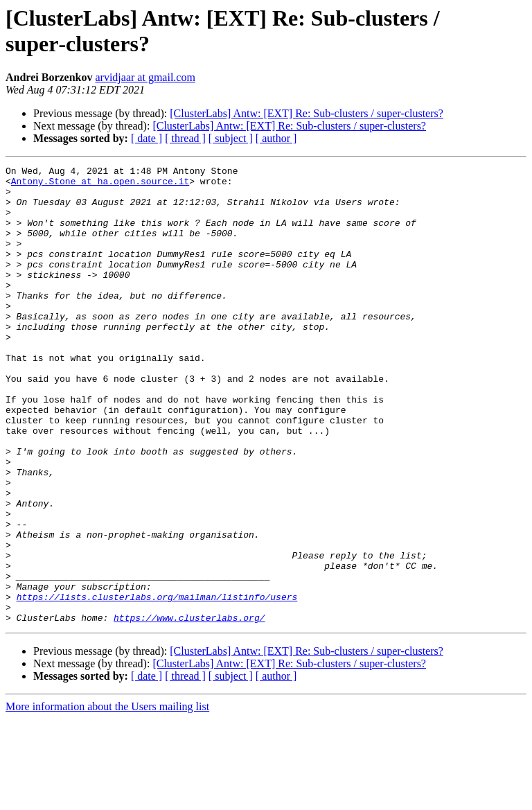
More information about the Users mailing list (107, 798)
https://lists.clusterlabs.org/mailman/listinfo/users (157, 684)
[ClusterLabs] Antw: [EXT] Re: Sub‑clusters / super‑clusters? (307, 113)
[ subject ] (231, 138)
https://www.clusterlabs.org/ (189, 709)
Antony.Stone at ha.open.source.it (100, 185)
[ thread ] (185, 138)
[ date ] (147, 138)
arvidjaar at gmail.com (145, 77)
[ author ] (276, 138)
